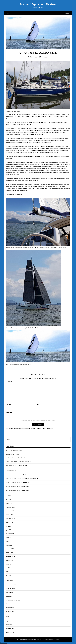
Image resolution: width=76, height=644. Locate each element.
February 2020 (10, 549)
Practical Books (10, 608)
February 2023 (10, 511)
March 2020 (9, 545)
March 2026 (9, 503)
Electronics (9, 596)
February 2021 (10, 534)
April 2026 (9, 499)
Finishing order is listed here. (14, 195)
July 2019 (8, 564)
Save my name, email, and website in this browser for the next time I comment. (38, 421)
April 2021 (9, 530)
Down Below (9, 592)
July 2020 (8, 537)
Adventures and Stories (12, 585)
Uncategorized (10, 611)
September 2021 (10, 518)
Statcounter (3, 643)
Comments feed (10, 628)
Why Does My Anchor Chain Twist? (15, 458)
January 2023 (9, 515)
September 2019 (10, 556)
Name (8, 405)
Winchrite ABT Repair (23, 482)
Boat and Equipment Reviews (38, 4)
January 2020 (9, 553)
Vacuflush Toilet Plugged (12, 454)
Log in (7, 621)
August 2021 (9, 522)
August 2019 (9, 560)
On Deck (8, 604)
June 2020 (8, 541)
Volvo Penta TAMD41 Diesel (14, 450)
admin (46, 57)
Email (39, 405)
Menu (67, 13)
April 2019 (9, 575)
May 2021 (8, 526)
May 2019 (8, 572)
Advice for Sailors (10, 589)
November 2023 (10, 507)
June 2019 (8, 568)
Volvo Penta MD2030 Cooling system (16, 465)
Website (9, 413)
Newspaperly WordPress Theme (50, 639)
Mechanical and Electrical (13, 600)
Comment (10, 381)
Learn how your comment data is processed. (40, 428)
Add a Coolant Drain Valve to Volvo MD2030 (18, 462)
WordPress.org (10, 632)
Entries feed (9, 625)
